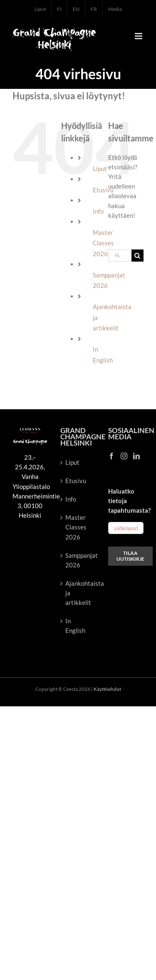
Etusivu (76, 481)
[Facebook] (111, 456)
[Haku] (137, 256)
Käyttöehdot (107, 689)
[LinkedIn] (136, 456)
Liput (100, 169)
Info (98, 211)
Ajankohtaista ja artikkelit (78, 593)
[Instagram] (124, 456)
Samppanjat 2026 (78, 560)
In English (75, 626)
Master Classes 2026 (76, 527)
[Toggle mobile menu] (139, 36)
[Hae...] (120, 256)
